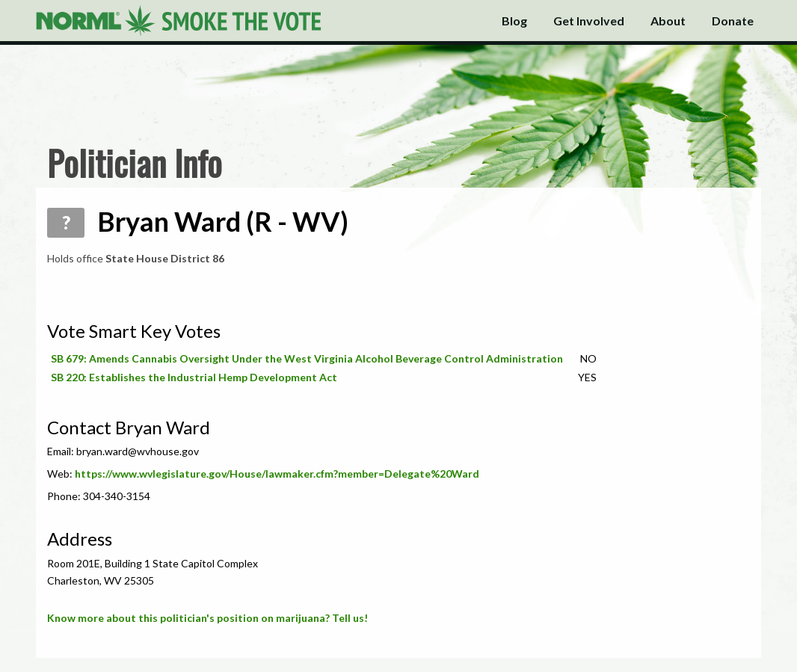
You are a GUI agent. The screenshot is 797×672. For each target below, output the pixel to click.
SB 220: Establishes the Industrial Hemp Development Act (194, 377)
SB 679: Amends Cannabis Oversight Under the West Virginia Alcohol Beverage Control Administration (307, 358)
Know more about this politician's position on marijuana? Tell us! (207, 618)
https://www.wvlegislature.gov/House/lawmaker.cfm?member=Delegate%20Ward (277, 474)
